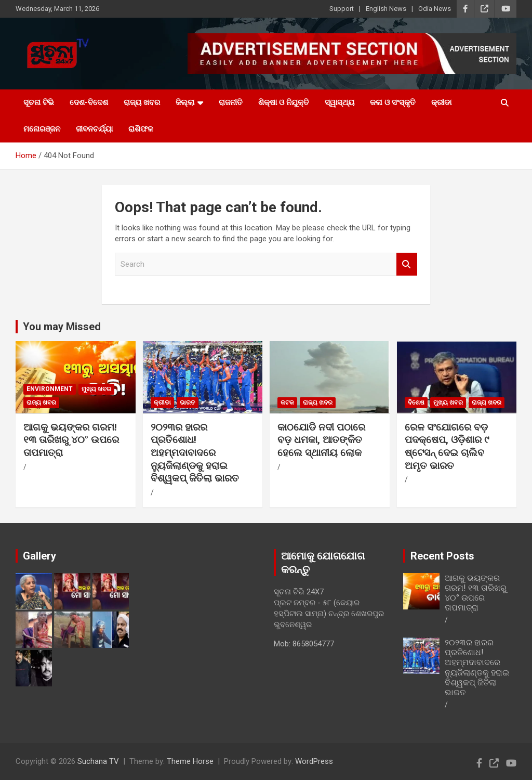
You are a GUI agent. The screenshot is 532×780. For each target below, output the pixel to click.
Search (407, 264)
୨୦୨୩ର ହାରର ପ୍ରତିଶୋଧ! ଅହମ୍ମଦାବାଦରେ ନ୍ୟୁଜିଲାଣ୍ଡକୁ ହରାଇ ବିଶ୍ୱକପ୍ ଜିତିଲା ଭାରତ (195, 453)
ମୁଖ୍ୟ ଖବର (96, 389)
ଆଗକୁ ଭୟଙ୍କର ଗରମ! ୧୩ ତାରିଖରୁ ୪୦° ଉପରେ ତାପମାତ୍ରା (71, 440)
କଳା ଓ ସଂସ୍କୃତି (393, 102)
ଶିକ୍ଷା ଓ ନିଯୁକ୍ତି (284, 102)
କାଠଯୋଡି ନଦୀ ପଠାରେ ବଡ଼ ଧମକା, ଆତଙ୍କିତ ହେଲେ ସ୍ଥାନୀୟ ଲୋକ (321, 440)
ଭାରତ (188, 402)
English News (386, 9)
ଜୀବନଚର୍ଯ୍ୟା (94, 129)
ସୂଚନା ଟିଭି (39, 102)
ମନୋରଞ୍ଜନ (42, 129)
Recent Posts (442, 556)
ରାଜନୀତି (231, 102)
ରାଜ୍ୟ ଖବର (142, 102)
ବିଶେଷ (416, 402)
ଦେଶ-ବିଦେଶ (89, 102)
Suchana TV (98, 761)
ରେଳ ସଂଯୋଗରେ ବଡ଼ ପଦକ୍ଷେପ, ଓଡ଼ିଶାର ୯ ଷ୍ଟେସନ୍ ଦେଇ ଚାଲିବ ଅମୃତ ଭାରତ (447, 446)
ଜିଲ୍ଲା (185, 102)
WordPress (314, 761)
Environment (50, 389)
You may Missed (62, 327)
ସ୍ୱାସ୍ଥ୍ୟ (340, 102)
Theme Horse (190, 761)
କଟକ (287, 402)
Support (342, 9)
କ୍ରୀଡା (441, 102)
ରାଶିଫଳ (141, 129)
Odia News (435, 9)
